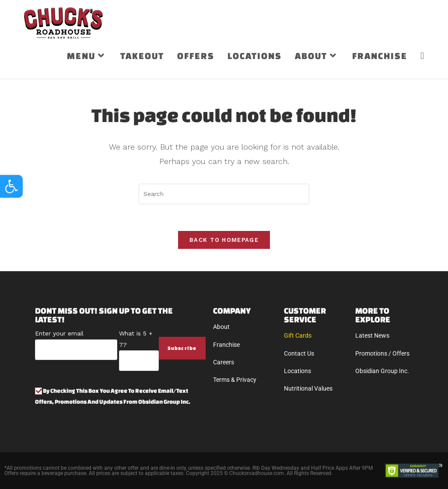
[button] (11, 186)
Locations (297, 371)
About (221, 327)
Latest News (372, 335)
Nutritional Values (308, 388)
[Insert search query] (224, 194)
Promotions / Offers (382, 353)
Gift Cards (298, 335)
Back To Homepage (224, 240)
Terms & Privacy (235, 380)
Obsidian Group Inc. (382, 371)
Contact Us (299, 353)
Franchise (226, 345)
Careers (224, 362)
